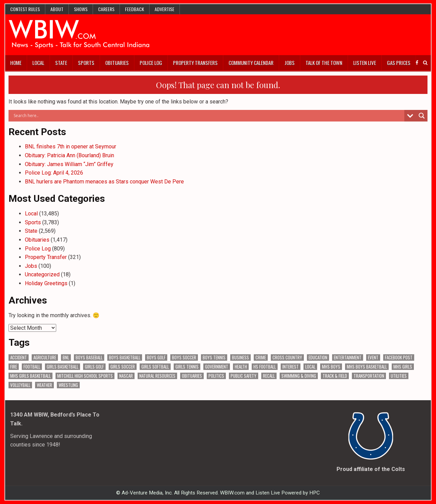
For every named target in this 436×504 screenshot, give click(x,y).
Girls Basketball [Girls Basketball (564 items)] (63, 367)
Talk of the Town (324, 63)
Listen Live (365, 63)
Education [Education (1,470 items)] (318, 357)
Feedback (135, 9)
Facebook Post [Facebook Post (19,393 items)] (399, 357)
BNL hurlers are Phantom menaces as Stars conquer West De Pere (104, 182)
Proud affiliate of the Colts (371, 469)
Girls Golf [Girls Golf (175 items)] (94, 367)
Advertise (165, 9)
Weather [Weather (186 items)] (44, 385)
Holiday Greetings (46, 283)
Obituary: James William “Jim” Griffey (69, 164)
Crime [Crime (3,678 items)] (261, 357)
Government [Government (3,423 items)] (217, 367)
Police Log (151, 63)
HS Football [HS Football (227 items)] (265, 367)
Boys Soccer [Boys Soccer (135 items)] (184, 357)
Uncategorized (42, 274)
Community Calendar (251, 63)
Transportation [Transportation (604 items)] (369, 376)
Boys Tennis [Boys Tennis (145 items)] (214, 357)
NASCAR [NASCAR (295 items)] (126, 376)
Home (16, 63)
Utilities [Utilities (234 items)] (399, 376)
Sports (86, 63)
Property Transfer (46, 257)
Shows (81, 9)
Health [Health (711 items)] (241, 367)
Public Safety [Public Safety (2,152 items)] (244, 376)
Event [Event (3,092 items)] (373, 357)
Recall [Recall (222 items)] (269, 376)
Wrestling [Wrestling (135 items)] (68, 385)
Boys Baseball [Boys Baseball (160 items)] (89, 357)
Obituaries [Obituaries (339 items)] (192, 376)
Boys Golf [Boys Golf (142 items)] (156, 357)
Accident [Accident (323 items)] (19, 357)
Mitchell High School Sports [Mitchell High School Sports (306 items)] (85, 376)
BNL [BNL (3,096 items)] (66, 357)
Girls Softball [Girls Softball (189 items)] (155, 367)
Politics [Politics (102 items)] (216, 376)
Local (38, 63)
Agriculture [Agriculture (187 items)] (45, 357)
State (61, 63)
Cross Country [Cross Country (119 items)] (287, 357)
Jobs (290, 63)
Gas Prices (399, 63)
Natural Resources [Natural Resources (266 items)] (157, 376)
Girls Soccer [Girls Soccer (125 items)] (123, 367)
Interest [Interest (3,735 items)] (291, 367)
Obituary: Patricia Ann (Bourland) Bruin (69, 155)
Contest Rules (25, 9)
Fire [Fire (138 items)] (14, 367)
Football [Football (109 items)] (32, 367)
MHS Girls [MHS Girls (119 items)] (403, 367)
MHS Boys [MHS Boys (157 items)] (331, 367)
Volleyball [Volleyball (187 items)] (20, 385)
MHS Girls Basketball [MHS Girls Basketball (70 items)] (30, 376)
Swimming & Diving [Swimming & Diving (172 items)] (299, 376)
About (57, 9)
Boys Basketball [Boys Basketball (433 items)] (125, 357)
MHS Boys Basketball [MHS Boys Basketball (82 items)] (367, 367)
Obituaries (117, 63)
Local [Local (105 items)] (310, 367)
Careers (106, 9)
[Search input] (208, 116)
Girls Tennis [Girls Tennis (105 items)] (187, 367)
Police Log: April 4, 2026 (54, 173)
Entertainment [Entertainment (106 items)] (348, 357)
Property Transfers (195, 63)
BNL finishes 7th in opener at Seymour (71, 147)
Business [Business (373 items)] (240, 357)
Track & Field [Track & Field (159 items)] (335, 376)
